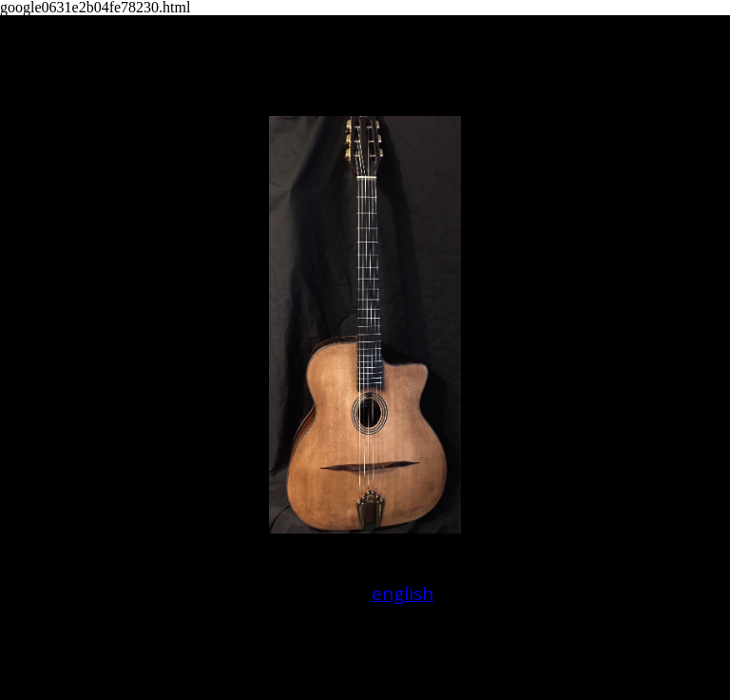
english (403, 593)
